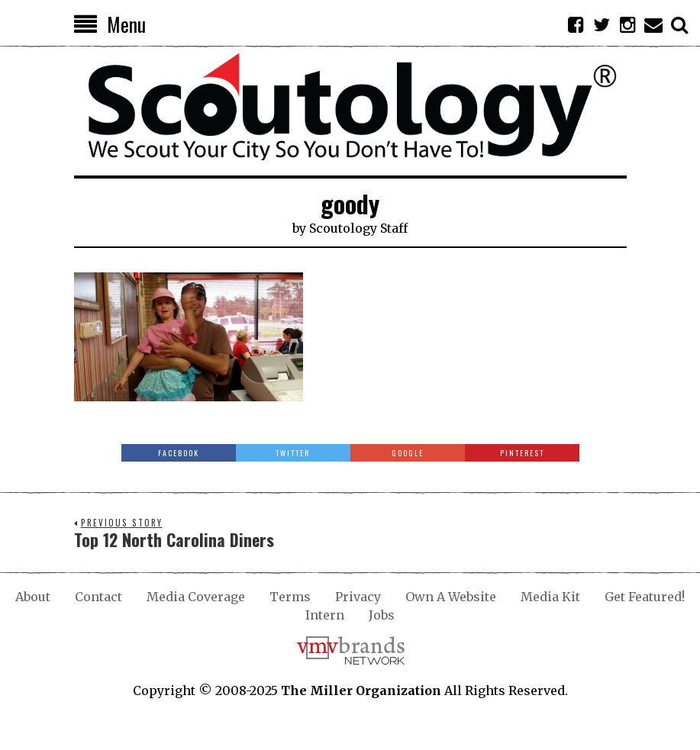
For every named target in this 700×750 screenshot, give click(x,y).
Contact (98, 597)
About (33, 597)
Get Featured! (645, 597)
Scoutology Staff (358, 228)
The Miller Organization (361, 690)
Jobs (382, 615)
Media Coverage (196, 597)
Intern (325, 615)
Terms (290, 597)
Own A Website (451, 597)
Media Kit (550, 597)
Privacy (358, 597)
